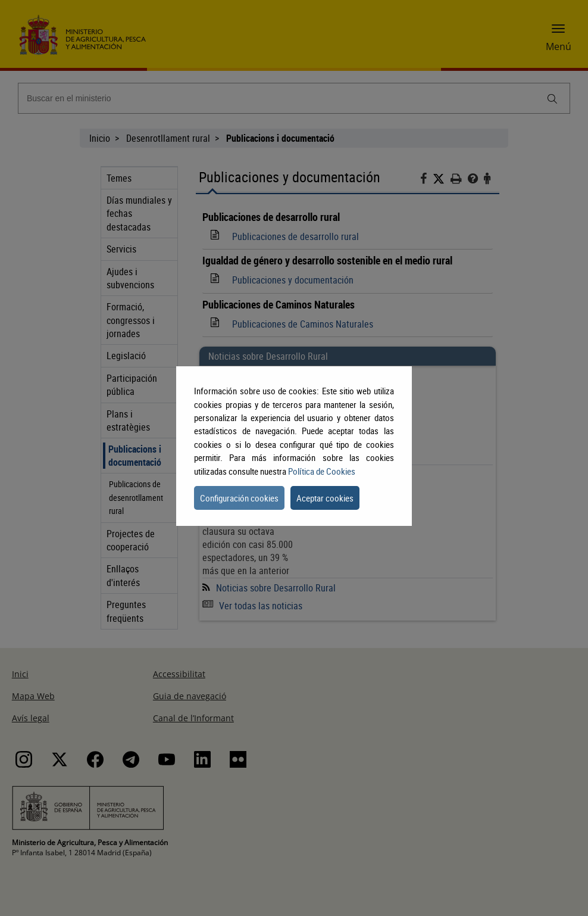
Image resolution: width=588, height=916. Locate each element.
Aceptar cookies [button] (325, 498)
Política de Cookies (322, 471)
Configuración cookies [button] (239, 498)
